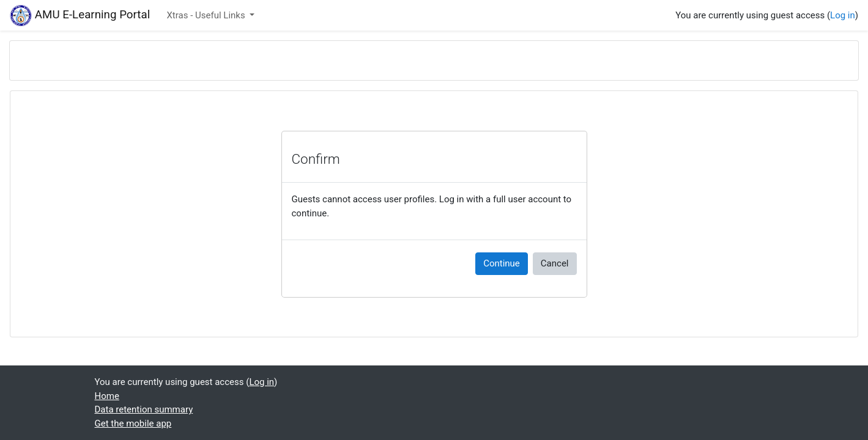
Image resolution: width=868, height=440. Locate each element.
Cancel (555, 263)
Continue (502, 263)
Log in (843, 15)
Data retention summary (144, 409)
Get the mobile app (133, 424)
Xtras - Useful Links (207, 15)
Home (107, 396)
